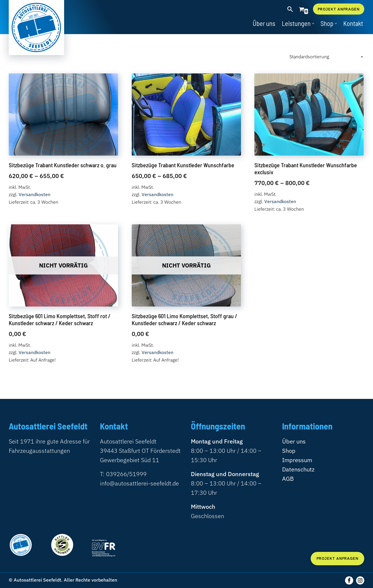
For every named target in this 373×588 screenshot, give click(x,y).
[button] (313, 23)
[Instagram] (360, 580)
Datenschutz (298, 469)
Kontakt (353, 23)
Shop (289, 451)
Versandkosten (35, 194)
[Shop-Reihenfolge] (326, 57)
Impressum (297, 460)
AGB (288, 479)
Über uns (264, 23)
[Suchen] (290, 9)
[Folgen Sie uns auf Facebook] (349, 580)
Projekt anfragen (339, 9)
